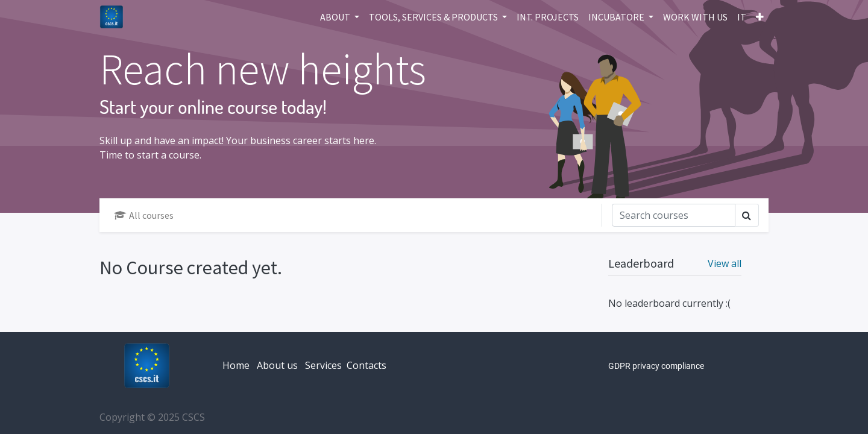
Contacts (366, 365)
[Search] (674, 215)
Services (323, 365)
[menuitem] (548, 17)
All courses (144, 215)
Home (236, 365)
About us (277, 365)
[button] (760, 17)
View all (725, 263)
